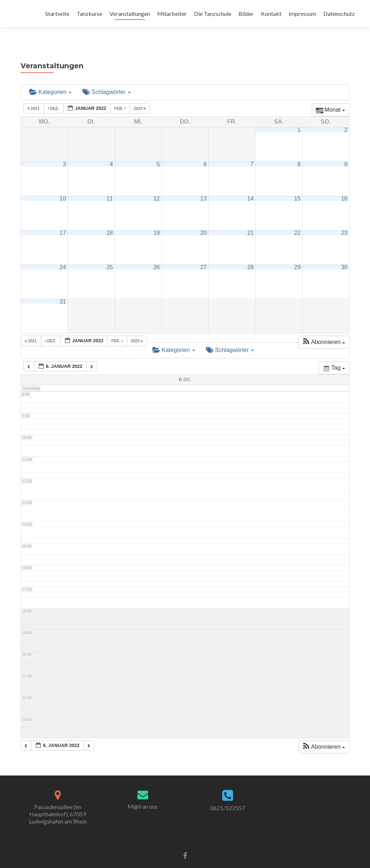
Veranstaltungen (130, 14)
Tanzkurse (89, 14)
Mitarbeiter (172, 14)
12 (156, 186)
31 (63, 289)
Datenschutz (339, 14)
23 (344, 220)
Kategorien (50, 79)
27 (203, 254)
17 (63, 220)
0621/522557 (228, 795)
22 (297, 220)
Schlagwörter (106, 79)
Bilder (246, 14)
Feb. (121, 96)
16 (344, 186)
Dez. (54, 96)
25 (110, 254)
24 (63, 254)
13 (203, 186)
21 (250, 220)
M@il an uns (143, 793)
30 (344, 254)
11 (110, 186)
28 (250, 254)
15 (297, 186)
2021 (34, 96)
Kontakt (271, 14)
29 (297, 254)
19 (156, 220)
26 (156, 254)
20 (203, 220)
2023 (140, 96)
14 (250, 186)
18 (110, 220)
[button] (324, 329)
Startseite (57, 14)
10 (63, 186)
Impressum (302, 14)
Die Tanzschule (213, 14)
